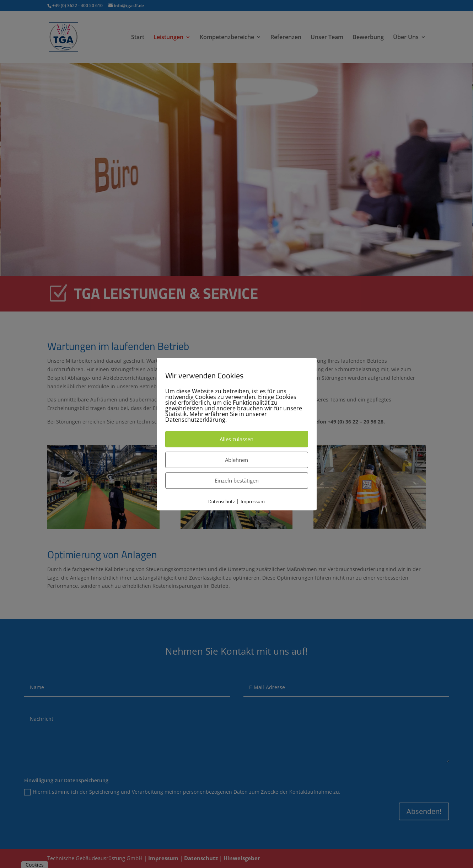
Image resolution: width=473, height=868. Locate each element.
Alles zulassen (236, 439)
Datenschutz (222, 501)
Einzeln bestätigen (237, 480)
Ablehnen (236, 460)
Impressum (253, 501)
